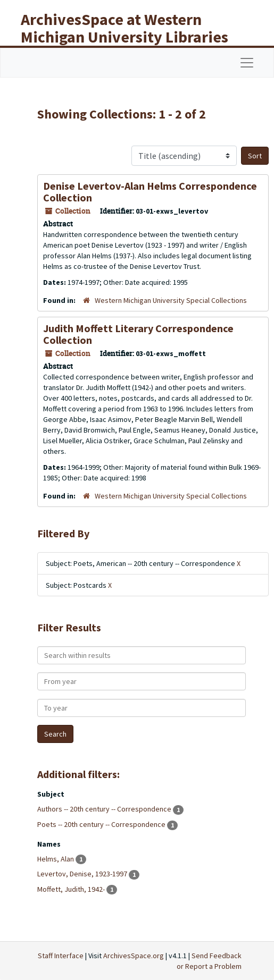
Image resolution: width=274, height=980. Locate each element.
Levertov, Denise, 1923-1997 (83, 874)
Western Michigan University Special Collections (171, 300)
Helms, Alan (56, 859)
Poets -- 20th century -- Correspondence (102, 824)
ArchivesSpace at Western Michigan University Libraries (124, 28)
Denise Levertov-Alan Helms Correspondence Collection (150, 192)
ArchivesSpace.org (134, 956)
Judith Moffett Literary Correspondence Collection (138, 334)
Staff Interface (61, 956)
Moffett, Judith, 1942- (72, 889)
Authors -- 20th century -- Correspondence (105, 809)
